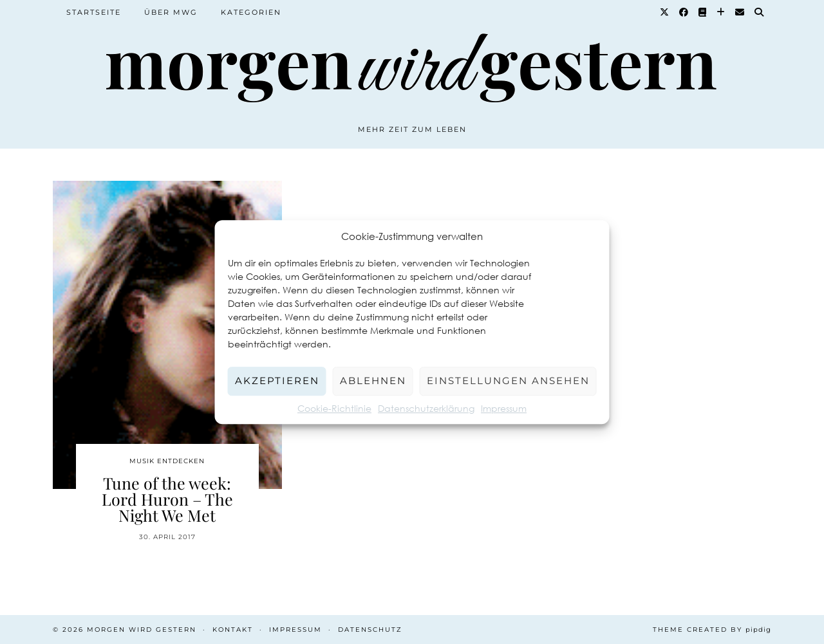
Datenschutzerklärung (426, 408)
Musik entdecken (167, 461)
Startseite (94, 12)
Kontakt (233, 630)
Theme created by (712, 630)
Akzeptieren (277, 381)
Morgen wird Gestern (142, 630)
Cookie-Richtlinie (334, 408)
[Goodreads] (703, 12)
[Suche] (760, 12)
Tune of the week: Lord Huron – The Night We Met (167, 499)
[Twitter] (665, 12)
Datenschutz (370, 630)
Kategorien (251, 12)
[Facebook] (684, 12)
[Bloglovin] (721, 12)
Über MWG (171, 12)
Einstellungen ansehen (508, 381)
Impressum (504, 408)
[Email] (740, 12)
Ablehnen (373, 381)
